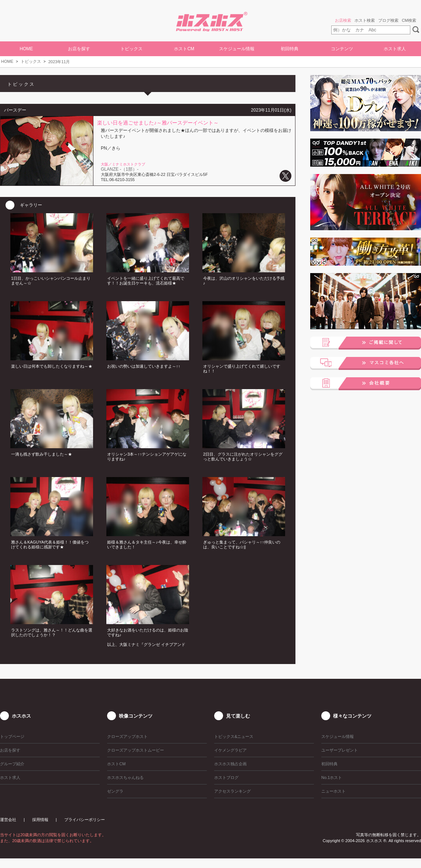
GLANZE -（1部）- (120, 169)
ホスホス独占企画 (230, 764)
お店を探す (79, 49)
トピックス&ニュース (234, 736)
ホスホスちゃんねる (125, 777)
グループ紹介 (12, 764)
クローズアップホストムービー (136, 750)
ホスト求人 (395, 49)
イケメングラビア (230, 750)
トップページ (12, 736)
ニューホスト (333, 791)
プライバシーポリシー (85, 820)
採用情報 (40, 820)
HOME (26, 49)
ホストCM (184, 49)
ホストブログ (226, 777)
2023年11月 (59, 62)
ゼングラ (115, 791)
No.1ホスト (332, 777)
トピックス (31, 61)
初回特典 (290, 49)
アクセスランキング (232, 791)
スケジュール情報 (237, 49)
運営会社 (8, 820)
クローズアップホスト (127, 736)
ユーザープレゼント (340, 750)
